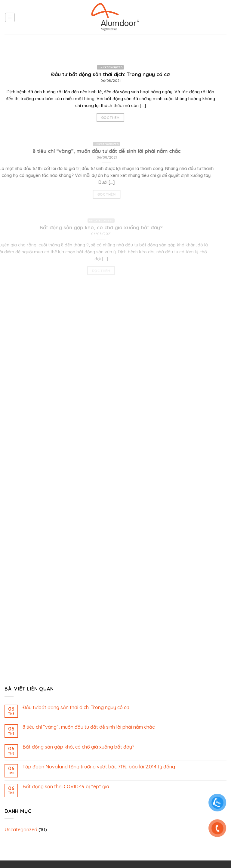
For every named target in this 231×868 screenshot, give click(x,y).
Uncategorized (21, 829)
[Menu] (10, 17)
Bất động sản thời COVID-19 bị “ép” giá (66, 787)
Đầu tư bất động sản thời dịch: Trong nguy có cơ (76, 707)
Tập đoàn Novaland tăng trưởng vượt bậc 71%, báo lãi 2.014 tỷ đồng (99, 767)
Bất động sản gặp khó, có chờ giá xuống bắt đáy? (79, 747)
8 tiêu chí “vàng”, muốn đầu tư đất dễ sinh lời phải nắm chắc (89, 727)
